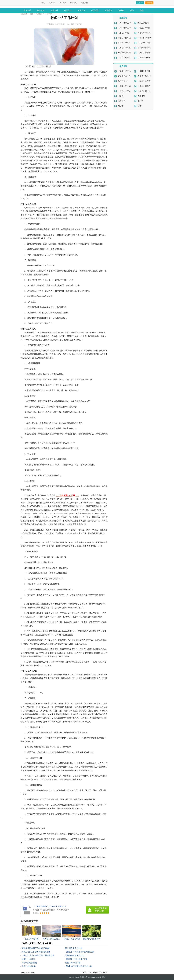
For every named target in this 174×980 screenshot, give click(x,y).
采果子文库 (84, 977)
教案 (142, 10)
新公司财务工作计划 (74, 948)
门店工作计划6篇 (145, 38)
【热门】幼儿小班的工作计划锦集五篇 (38, 956)
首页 (43, 3)
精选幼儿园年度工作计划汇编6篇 (36, 948)
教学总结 (68, 10)
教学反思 (95, 10)
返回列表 (31, 973)
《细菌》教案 (123, 33)
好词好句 (74, 3)
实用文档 (84, 3)
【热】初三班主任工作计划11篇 (78, 967)
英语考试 (54, 10)
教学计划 (81, 10)
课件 (132, 10)
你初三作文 (122, 81)
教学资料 (63, 3)
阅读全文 (71, 24)
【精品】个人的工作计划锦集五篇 (80, 952)
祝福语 (121, 106)
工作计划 (49, 14)
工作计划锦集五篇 (29, 963)
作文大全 (52, 3)
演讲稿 (121, 96)
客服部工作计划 (28, 959)
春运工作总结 (143, 23)
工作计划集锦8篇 (29, 967)
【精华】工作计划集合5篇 (76, 959)
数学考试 (41, 10)
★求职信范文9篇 (125, 53)
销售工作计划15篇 (73, 963)
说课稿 (121, 10)
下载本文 (78, 24)
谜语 (140, 106)
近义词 (140, 101)
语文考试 (27, 10)
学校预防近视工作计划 (75, 956)
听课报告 (109, 10)
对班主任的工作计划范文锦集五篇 (36, 952)
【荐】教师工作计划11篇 (98, 973)
